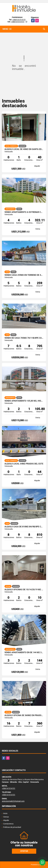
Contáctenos (8, 824)
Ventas (6, 817)
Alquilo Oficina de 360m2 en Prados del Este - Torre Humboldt (24, 715)
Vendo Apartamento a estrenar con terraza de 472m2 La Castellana (24, 212)
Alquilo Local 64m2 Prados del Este (24, 464)
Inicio (5, 813)
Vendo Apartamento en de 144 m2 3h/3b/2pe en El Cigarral (24, 652)
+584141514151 (19, 20)
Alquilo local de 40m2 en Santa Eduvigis (24, 149)
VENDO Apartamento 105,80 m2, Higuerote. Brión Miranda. (24, 401)
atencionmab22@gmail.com (13, 801)
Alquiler (6, 820)
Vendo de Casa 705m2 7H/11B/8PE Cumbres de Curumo (24, 338)
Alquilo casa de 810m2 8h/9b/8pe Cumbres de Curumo (24, 527)
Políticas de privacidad (12, 827)
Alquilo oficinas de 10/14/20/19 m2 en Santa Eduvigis (24, 590)
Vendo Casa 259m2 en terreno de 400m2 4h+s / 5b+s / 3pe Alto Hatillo (24, 275)
